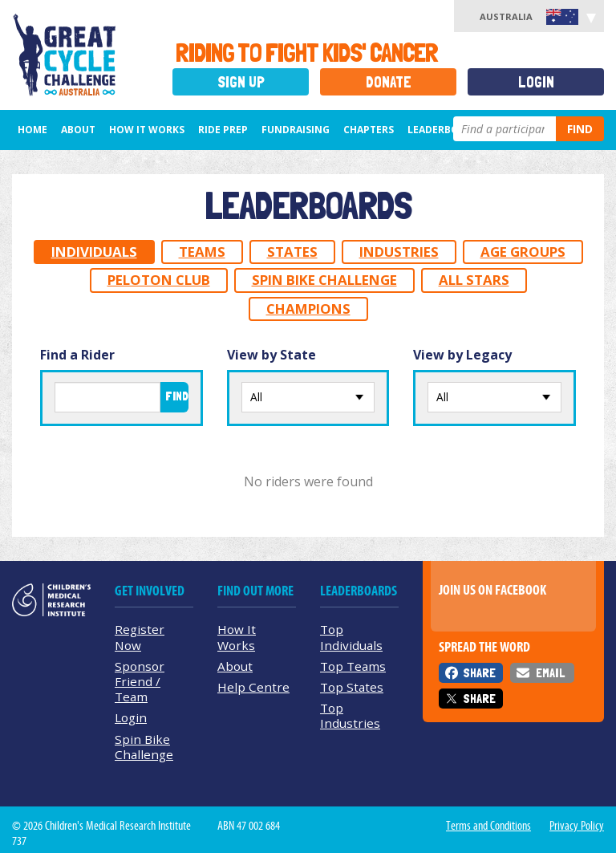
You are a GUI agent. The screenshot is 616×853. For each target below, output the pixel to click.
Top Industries (350, 715)
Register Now (140, 637)
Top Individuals (351, 637)
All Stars (474, 280)
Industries (399, 252)
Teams (202, 252)
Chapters (369, 130)
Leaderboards (446, 130)
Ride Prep (223, 130)
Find (580, 129)
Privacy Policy (577, 826)
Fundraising (296, 130)
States (292, 252)
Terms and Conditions (488, 826)
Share (479, 673)
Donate (389, 82)
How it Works (147, 130)
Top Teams (353, 666)
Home (32, 130)
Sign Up (241, 82)
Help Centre (253, 687)
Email (550, 673)
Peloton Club (159, 280)
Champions (308, 309)
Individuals (94, 252)
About (78, 130)
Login (536, 82)
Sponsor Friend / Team (140, 681)
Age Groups (523, 252)
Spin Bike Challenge (324, 280)
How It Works (237, 637)
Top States (352, 687)
